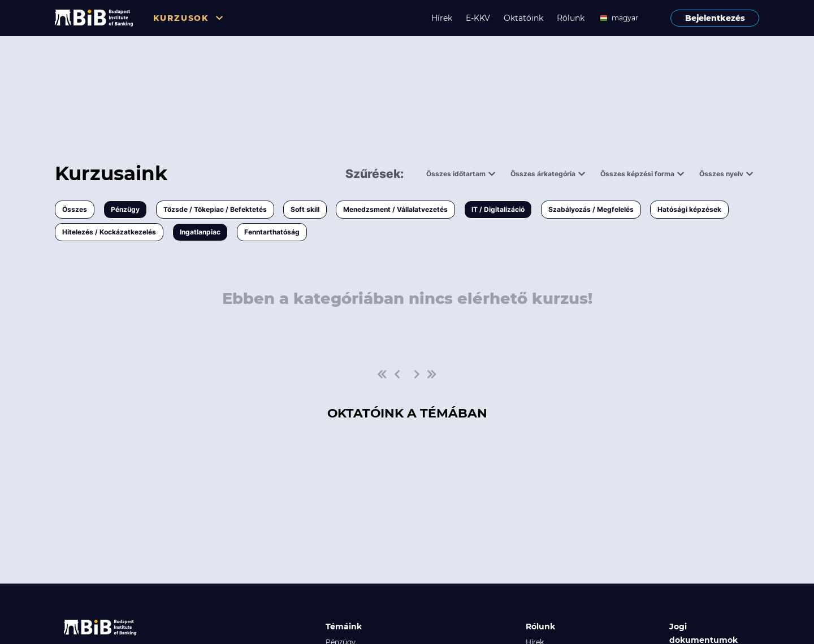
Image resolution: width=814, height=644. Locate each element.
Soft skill (305, 209)
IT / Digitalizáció (498, 209)
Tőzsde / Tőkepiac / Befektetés (215, 209)
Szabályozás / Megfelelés (591, 209)
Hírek (442, 18)
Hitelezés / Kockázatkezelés (109, 232)
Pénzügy (125, 209)
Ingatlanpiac (200, 232)
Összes (75, 209)
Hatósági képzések (689, 209)
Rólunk (571, 18)
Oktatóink (523, 18)
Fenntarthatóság (272, 232)
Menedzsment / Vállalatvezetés (395, 209)
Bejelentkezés (715, 18)
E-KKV (478, 18)
